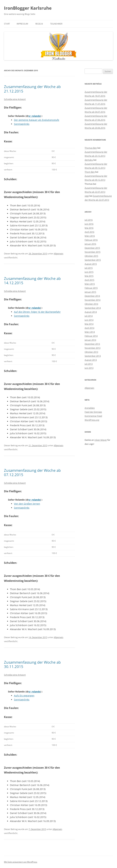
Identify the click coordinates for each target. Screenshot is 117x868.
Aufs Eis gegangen (24, 696)
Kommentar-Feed (93, 416)
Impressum (22, 24)
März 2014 (90, 332)
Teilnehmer (56, 24)
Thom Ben (90, 172)
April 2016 (89, 232)
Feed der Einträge (93, 412)
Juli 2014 (89, 316)
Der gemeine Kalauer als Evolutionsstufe (37, 120)
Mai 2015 (89, 276)
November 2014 (92, 300)
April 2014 (89, 328)
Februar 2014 (91, 336)
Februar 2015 (91, 288)
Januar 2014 (90, 340)
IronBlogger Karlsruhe (28, 8)
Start (7, 24)
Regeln (39, 24)
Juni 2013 (89, 368)
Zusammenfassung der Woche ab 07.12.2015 (32, 472)
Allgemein (58, 254)
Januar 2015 (90, 292)
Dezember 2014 (92, 296)
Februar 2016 (91, 240)
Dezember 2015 (92, 248)
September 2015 (93, 260)
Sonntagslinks (22, 124)
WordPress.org (92, 420)
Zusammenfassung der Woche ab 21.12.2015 (32, 89)
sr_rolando (34, 116)
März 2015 (90, 284)
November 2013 (92, 348)
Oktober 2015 (91, 256)
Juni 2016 (89, 224)
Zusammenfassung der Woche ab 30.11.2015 (32, 664)
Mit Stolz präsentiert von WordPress (21, 862)
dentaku (89, 160)
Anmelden (90, 408)
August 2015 (91, 264)
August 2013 (91, 360)
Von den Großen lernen (27, 504)
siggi (87, 196)
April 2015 (89, 280)
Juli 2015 (89, 268)
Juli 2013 (89, 364)
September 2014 (93, 308)
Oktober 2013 (91, 352)
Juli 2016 (89, 220)
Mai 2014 (89, 324)
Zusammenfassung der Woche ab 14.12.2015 (32, 281)
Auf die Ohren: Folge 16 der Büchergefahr (37, 312)
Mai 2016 (89, 228)
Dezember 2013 (92, 344)
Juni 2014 (89, 320)
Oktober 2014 (91, 304)
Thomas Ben (91, 148)
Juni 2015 (89, 272)
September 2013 (93, 356)
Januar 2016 (90, 244)
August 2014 (91, 312)
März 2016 (90, 236)
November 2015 (92, 252)
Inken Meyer (101, 440)
